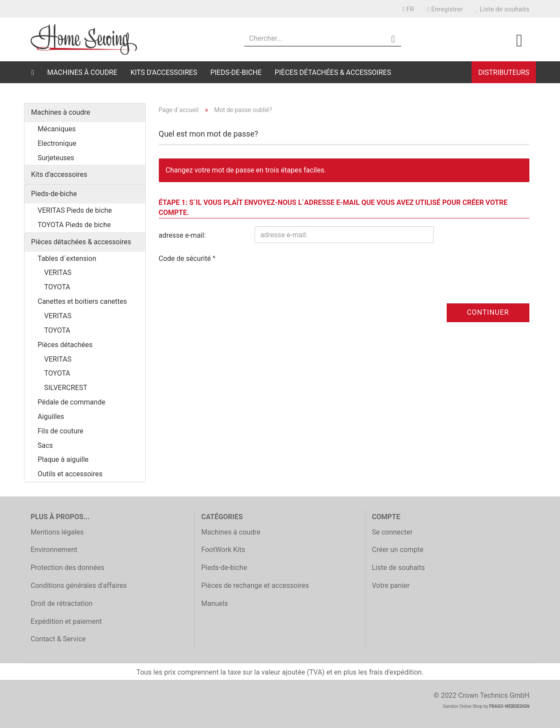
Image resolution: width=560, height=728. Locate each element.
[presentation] (321, 267)
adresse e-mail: (182, 235)
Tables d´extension (67, 258)
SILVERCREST (66, 388)
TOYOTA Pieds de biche (74, 225)
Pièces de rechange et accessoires (255, 586)
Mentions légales (57, 532)
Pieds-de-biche (236, 72)
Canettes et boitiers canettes (82, 301)
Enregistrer (445, 9)
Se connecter (392, 532)
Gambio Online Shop (463, 706)
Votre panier (391, 586)
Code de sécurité (186, 258)
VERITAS (58, 273)
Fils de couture (60, 431)
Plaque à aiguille (63, 459)
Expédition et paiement (66, 621)
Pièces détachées (65, 345)
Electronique (57, 143)
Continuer (488, 312)
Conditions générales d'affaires (79, 586)
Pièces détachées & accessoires (333, 72)
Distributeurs (504, 72)
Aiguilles (51, 417)
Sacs (45, 445)
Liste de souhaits (503, 9)
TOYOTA (57, 287)
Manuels (215, 603)
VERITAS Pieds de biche (75, 210)
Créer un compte (398, 550)
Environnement (54, 550)
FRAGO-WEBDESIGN (509, 706)
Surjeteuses (56, 158)
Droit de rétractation (62, 603)
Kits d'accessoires (164, 72)
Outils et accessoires (70, 474)
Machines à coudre (82, 72)
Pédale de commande (72, 402)
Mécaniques (57, 129)
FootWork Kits (223, 550)
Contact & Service (58, 639)
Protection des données (67, 568)
